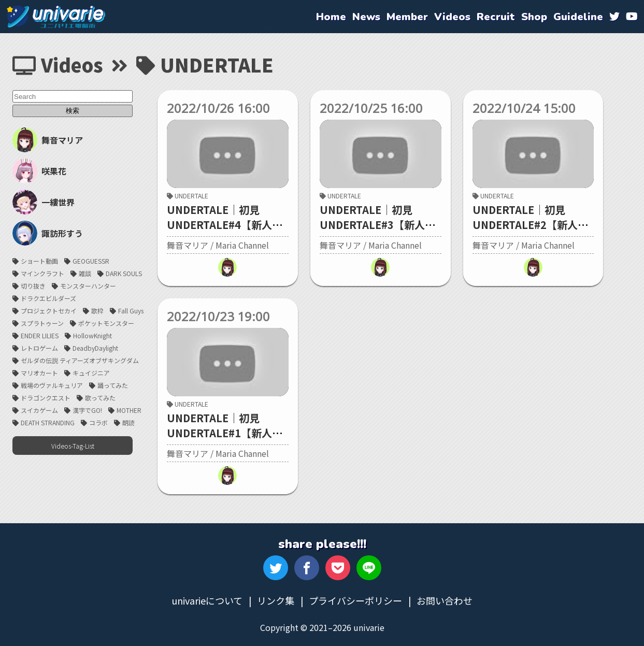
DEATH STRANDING (48, 422)
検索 (73, 111)
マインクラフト (42, 273)
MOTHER (129, 410)
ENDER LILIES (40, 335)
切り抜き (33, 286)
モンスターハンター (88, 286)
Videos (58, 64)
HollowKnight (92, 335)
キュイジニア (91, 373)
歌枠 (97, 311)
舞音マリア (48, 140)
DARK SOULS (124, 273)
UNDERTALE (188, 196)
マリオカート (39, 373)
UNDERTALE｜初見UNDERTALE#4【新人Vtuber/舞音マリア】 (219, 225)
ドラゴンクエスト (46, 398)
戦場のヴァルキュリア (52, 385)
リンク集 (276, 600)
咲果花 (39, 171)
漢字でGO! (87, 410)
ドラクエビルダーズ (48, 298)
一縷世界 (44, 202)
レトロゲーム (39, 348)
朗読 (128, 422)
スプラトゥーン (42, 323)
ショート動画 (39, 261)
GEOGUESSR (91, 261)
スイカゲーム (39, 410)
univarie (56, 17)
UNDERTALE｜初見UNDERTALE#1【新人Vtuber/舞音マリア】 (219, 433)
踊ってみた (113, 385)
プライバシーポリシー (355, 600)
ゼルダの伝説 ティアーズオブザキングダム (80, 360)
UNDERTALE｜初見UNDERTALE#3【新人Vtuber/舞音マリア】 (372, 225)
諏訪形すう (48, 233)
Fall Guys (131, 311)
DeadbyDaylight (95, 348)
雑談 (85, 273)
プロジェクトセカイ (49, 311)
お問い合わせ (445, 600)
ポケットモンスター (106, 323)
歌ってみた (100, 398)
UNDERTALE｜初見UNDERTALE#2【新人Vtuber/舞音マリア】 (525, 225)
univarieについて (207, 600)
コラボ (98, 422)
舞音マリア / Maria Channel (218, 245)
